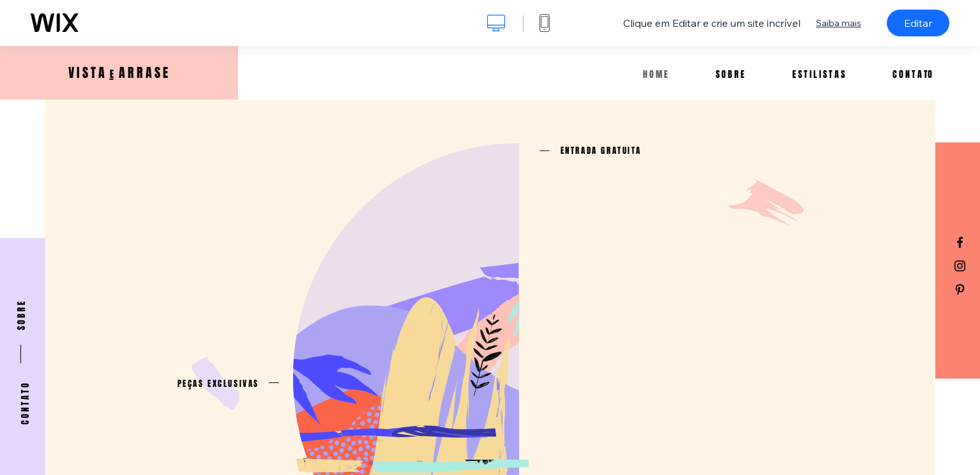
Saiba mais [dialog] (839, 23)
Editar (918, 23)
